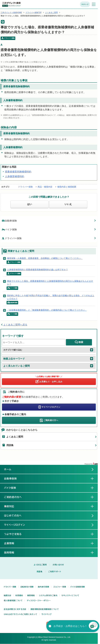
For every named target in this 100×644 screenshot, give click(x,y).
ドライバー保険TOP (34, 13)
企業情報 (12, 543)
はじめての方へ (13, 516)
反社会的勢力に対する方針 (15, 609)
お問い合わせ (58, 565)
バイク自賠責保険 (77, 587)
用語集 (10, 445)
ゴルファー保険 (60, 587)
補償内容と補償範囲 (67, 187)
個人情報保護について (13, 600)
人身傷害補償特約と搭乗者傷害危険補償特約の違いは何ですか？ (37, 270)
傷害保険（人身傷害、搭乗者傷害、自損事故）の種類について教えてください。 (45, 258)
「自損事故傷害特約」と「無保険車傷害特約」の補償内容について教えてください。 (47, 310)
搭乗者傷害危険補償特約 (18, 172)
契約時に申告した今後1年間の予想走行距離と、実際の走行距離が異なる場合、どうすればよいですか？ (51, 297)
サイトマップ (47, 614)
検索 (81, 342)
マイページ (85, 4)
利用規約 (19, 595)
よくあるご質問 (51, 13)
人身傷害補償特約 (15, 176)
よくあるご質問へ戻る (15, 325)
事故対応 (12, 506)
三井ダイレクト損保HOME (11, 13)
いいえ (68, 204)
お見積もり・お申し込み (51, 382)
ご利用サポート (55, 571)
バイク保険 (9, 229)
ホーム (8, 469)
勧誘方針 (7, 595)
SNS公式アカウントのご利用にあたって (21, 614)
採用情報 (12, 552)
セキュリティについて (70, 595)
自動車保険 (9, 221)
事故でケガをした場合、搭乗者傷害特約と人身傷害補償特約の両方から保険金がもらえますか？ (50, 283)
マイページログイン (51, 407)
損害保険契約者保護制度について (45, 609)
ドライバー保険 (25, 187)
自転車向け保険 (27, 587)
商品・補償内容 (45, 187)
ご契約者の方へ (51, 420)
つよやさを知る (15, 534)
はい (30, 204)
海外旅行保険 (43, 587)
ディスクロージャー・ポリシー (39, 600)
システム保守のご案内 (48, 595)
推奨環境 (31, 595)
